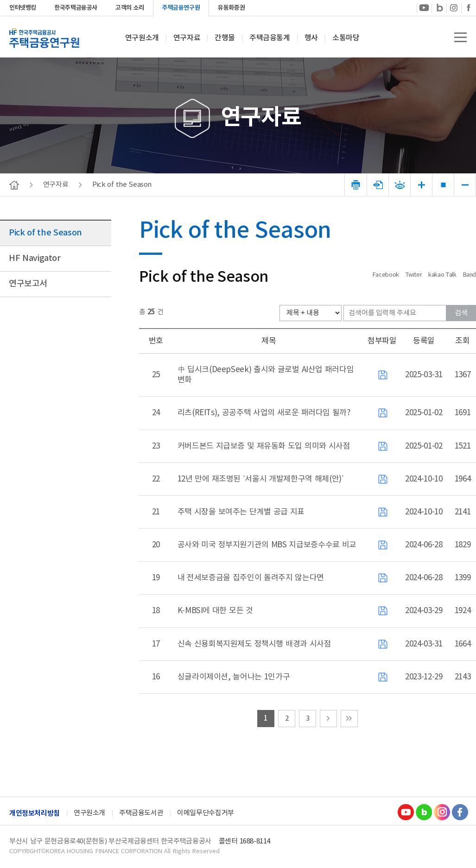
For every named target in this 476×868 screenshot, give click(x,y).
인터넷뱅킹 (23, 8)
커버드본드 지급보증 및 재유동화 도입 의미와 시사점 (264, 446)
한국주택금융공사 (76, 8)
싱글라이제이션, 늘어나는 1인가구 (234, 677)
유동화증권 (231, 8)
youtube (424, 8)
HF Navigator (35, 258)
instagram (454, 8)
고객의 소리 (130, 8)
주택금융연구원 (181, 8)
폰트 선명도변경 (400, 185)
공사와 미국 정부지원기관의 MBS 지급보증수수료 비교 (267, 545)
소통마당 (346, 38)
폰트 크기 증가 (422, 185)
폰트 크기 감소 (465, 185)
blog (439, 8)
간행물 (225, 38)
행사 (311, 38)
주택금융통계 (270, 38)
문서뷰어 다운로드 (378, 185)
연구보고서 (28, 284)
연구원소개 (142, 38)
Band (470, 275)
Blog (424, 812)
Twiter (415, 275)
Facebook (469, 8)
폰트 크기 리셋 (443, 185)
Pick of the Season (45, 233)
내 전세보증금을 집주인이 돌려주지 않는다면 (251, 578)
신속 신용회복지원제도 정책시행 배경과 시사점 (254, 644)
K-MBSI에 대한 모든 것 (215, 611)
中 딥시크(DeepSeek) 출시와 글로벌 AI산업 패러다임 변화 (266, 375)
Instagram (442, 812)
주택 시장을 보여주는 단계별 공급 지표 (241, 512)
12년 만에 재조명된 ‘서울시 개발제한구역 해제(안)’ (261, 479)
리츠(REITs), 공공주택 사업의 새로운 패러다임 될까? (264, 413)
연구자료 (187, 38)
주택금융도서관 (141, 813)
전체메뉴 (460, 37)
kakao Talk (443, 275)
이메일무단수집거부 (206, 813)
